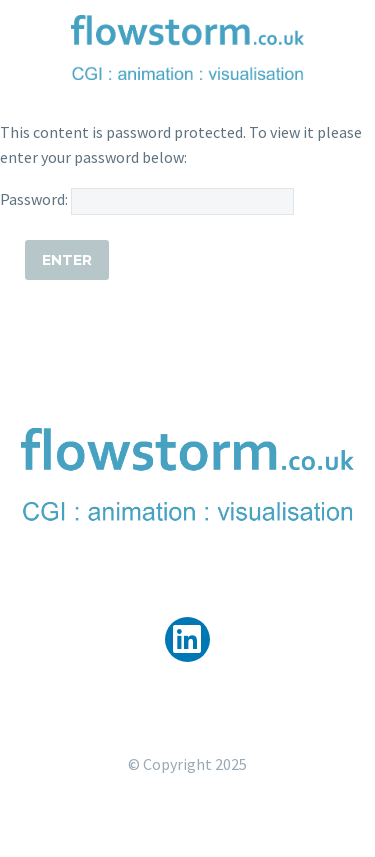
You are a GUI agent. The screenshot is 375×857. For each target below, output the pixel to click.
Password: (147, 199)
